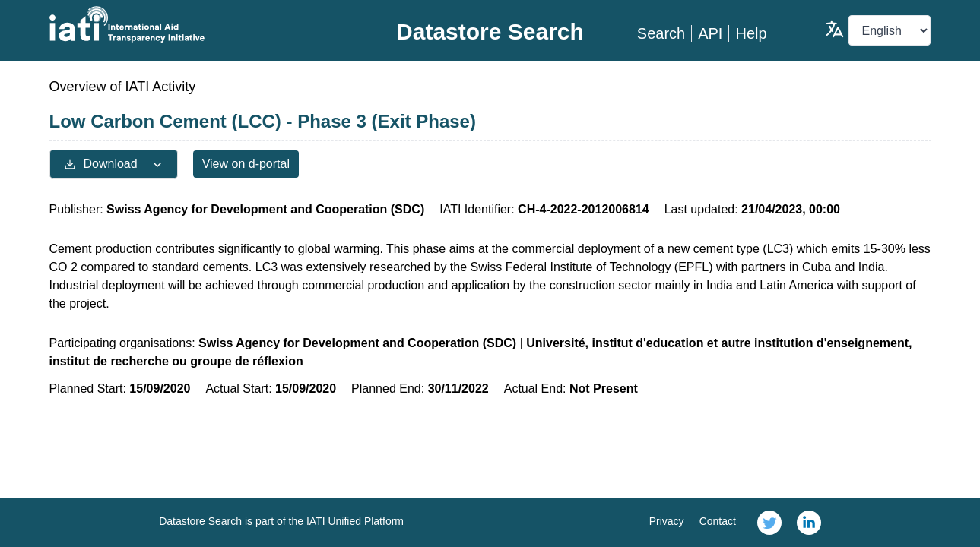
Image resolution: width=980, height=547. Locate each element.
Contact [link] (718, 521)
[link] (769, 523)
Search (661, 33)
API (710, 33)
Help (751, 33)
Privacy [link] (667, 521)
